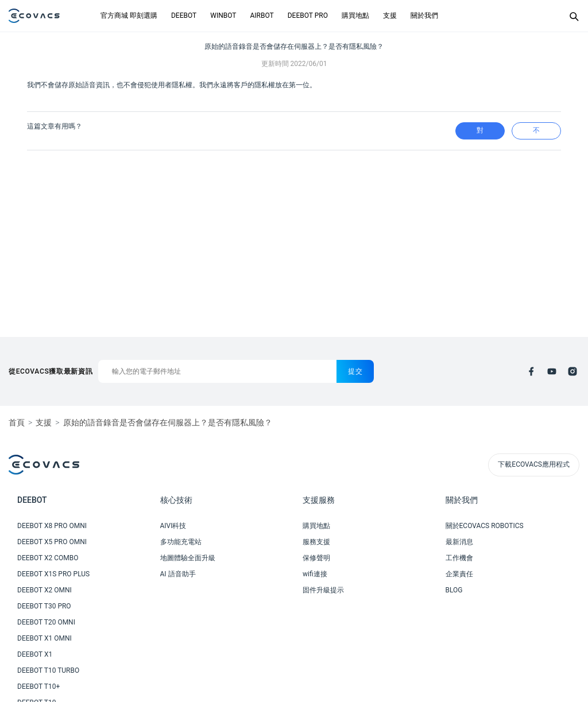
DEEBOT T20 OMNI (46, 622)
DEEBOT (184, 15)
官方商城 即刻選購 (129, 15)
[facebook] (531, 371)
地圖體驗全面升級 (188, 558)
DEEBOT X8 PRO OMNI (52, 526)
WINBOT (223, 15)
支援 (390, 15)
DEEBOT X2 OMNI (45, 590)
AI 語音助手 (178, 574)
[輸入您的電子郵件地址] (217, 371)
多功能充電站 (181, 542)
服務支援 (316, 542)
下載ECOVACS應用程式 (534, 464)
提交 (355, 371)
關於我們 (424, 15)
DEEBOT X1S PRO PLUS (53, 574)
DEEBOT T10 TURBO (48, 670)
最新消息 (459, 542)
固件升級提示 (323, 590)
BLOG (454, 590)
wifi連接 (315, 574)
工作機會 (459, 558)
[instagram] (572, 371)
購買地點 (355, 15)
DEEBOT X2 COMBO (48, 558)
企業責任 (459, 574)
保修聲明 (316, 558)
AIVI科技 (173, 526)
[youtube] (552, 371)
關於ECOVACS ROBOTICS (485, 526)
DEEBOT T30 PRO (44, 606)
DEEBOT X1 (35, 654)
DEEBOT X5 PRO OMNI (52, 542)
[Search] (574, 16)
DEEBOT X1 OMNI (45, 638)
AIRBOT (262, 15)
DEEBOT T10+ (38, 687)
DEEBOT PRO (308, 15)
